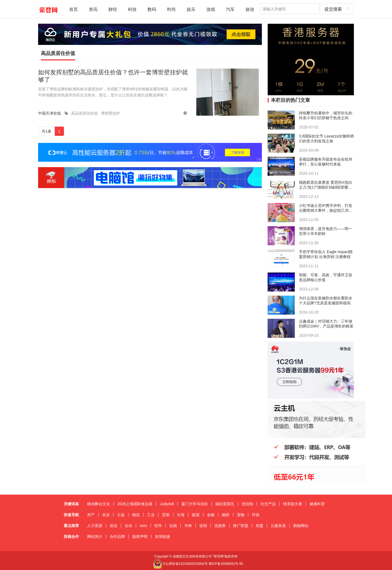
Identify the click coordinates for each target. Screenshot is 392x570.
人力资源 (95, 526)
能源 (196, 515)
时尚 (171, 9)
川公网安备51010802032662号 (180, 564)
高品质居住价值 (58, 53)
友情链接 (163, 537)
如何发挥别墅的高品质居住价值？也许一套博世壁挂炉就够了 (113, 76)
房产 (91, 515)
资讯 (93, 9)
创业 (114, 526)
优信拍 (247, 504)
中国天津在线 (50, 113)
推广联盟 (241, 526)
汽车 (230, 9)
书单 (188, 526)
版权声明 (140, 537)
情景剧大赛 (293, 504)
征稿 (173, 526)
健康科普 (317, 504)
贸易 (166, 515)
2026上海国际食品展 (135, 504)
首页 (73, 9)
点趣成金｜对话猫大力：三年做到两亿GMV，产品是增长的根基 (326, 324)
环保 (256, 515)
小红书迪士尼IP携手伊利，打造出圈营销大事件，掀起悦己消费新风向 (326, 208)
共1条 (47, 131)
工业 (151, 515)
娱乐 (191, 9)
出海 (181, 515)
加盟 (259, 526)
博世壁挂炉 (111, 113)
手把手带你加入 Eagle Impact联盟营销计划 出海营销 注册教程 (326, 254)
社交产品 (268, 504)
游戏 (211, 9)
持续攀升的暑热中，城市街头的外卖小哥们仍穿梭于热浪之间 (326, 115)
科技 (132, 9)
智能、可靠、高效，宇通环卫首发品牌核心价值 (326, 277)
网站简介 (95, 537)
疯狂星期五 (225, 504)
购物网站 (301, 526)
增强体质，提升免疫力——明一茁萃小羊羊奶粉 (326, 231)
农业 (106, 515)
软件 (158, 526)
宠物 (241, 515)
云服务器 (278, 526)
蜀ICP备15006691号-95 (226, 564)
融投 (226, 515)
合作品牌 (117, 537)
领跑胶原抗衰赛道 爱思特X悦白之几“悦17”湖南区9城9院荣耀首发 (325, 185)
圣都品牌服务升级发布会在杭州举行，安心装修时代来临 (326, 162)
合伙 (128, 526)
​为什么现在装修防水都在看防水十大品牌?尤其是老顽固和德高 (326, 301)
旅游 (250, 9)
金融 (211, 515)
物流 (136, 515)
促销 (203, 526)
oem (143, 526)
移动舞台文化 (99, 504)
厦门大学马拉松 (195, 504)
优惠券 (220, 526)
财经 (113, 9)
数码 (152, 9)
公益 (121, 515)
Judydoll (167, 504)
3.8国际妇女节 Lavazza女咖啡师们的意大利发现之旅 (326, 139)
